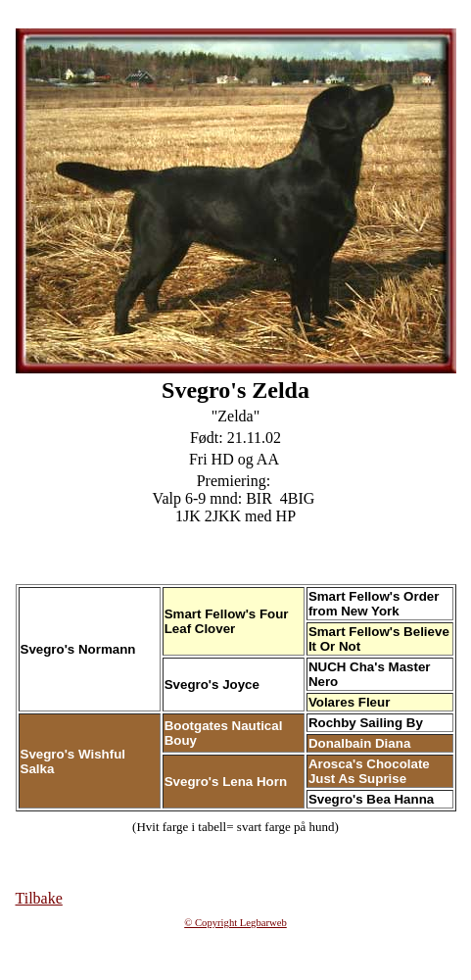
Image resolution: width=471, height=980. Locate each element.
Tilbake (39, 898)
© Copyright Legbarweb (235, 923)
